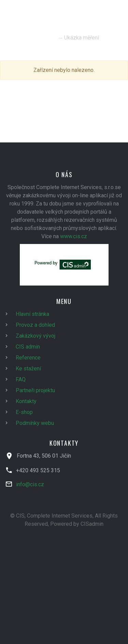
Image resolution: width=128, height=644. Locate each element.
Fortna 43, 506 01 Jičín (44, 456)
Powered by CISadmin (77, 524)
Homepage (42, 38)
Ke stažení (28, 369)
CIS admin (28, 347)
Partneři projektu (35, 390)
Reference (28, 358)
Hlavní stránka (32, 314)
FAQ (21, 379)
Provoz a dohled (35, 325)
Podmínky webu (35, 423)
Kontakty (26, 401)
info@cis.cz (30, 484)
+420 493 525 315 (38, 470)
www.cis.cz (74, 236)
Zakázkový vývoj (35, 336)
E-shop (24, 412)
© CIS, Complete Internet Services (51, 516)
